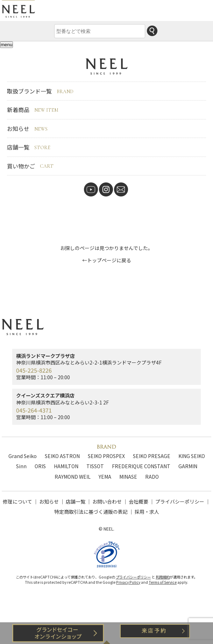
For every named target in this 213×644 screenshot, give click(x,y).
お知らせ (27, 129)
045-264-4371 (34, 410)
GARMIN (188, 466)
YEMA (105, 477)
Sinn (21, 466)
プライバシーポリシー (180, 501)
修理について (17, 501)
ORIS (40, 466)
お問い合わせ (107, 501)
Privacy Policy (128, 582)
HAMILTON (66, 466)
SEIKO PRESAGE (152, 456)
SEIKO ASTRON (62, 456)
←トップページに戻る (107, 260)
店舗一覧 (29, 147)
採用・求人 (147, 512)
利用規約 (163, 577)
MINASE (128, 477)
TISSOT (95, 466)
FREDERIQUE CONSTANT (141, 466)
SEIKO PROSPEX (106, 456)
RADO (152, 477)
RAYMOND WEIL (73, 477)
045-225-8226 (34, 370)
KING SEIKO (192, 456)
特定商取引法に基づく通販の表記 (91, 512)
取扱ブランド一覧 (40, 91)
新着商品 (33, 110)
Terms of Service (163, 582)
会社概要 (139, 501)
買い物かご (30, 166)
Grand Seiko (23, 456)
